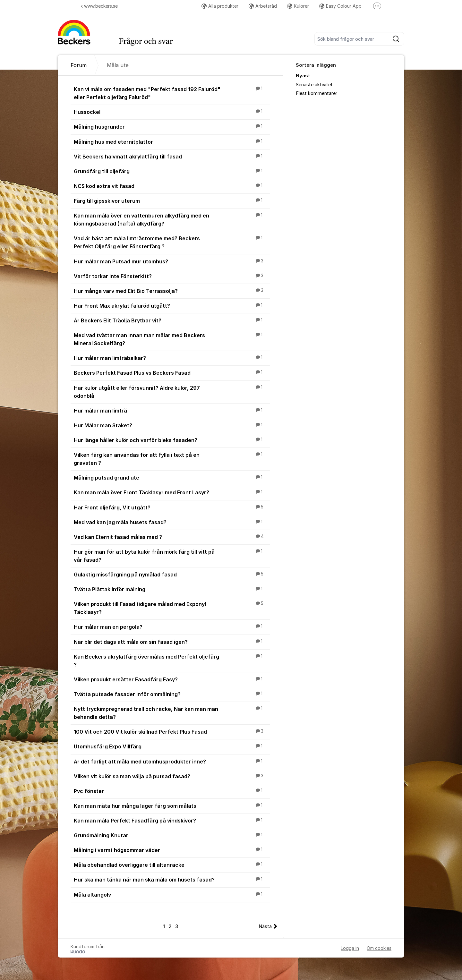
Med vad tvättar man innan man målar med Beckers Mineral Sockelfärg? (172, 339)
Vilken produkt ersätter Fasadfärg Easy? (172, 679)
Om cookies (379, 948)
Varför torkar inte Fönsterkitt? (172, 276)
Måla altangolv (172, 894)
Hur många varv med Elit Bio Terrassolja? (172, 291)
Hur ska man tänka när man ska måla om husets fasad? (172, 879)
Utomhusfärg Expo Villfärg (172, 746)
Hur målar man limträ (172, 410)
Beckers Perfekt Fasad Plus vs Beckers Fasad (172, 372)
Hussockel (172, 112)
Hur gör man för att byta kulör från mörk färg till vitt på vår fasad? (172, 555)
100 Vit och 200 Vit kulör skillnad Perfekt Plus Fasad (172, 731)
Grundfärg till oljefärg (172, 171)
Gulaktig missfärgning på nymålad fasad (172, 574)
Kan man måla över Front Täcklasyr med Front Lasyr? (172, 492)
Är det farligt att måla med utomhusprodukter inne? (172, 761)
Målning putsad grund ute (172, 477)
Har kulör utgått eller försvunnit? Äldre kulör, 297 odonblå (172, 392)
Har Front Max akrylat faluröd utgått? (172, 305)
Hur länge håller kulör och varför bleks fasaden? (172, 440)
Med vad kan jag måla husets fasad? (172, 522)
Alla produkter (220, 6)
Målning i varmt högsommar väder (172, 850)
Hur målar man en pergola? (172, 626)
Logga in (350, 948)
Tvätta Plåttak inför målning (172, 589)
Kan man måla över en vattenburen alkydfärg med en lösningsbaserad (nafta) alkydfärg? (172, 219)
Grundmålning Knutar (172, 835)
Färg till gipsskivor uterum (172, 200)
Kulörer (298, 6)
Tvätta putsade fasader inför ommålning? (172, 694)
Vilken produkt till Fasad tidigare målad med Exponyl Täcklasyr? (172, 608)
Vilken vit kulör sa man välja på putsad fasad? (172, 776)
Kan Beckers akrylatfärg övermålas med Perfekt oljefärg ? (172, 660)
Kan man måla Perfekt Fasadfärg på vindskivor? (172, 820)
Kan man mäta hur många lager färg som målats (172, 805)
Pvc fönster (172, 791)
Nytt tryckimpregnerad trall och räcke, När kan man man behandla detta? (172, 713)
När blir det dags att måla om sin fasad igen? (172, 642)
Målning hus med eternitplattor (172, 141)
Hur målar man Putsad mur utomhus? (172, 261)
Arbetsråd (263, 6)
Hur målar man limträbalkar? (172, 358)
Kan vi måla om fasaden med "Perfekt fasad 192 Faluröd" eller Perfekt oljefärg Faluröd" (172, 93)
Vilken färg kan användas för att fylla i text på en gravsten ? (172, 459)
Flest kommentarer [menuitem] (317, 93)
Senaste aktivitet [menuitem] (314, 85)
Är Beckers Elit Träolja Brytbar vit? (172, 320)
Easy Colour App (340, 6)
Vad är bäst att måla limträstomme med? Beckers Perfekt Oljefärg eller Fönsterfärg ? (172, 242)
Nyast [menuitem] (303, 76)
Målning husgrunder (172, 126)
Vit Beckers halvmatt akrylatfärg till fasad (172, 156)
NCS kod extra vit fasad (172, 186)
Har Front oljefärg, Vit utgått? (172, 507)
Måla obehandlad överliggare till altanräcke (172, 865)
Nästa (265, 926)
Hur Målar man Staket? (172, 425)
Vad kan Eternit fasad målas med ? (172, 537)
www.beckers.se (99, 6)
